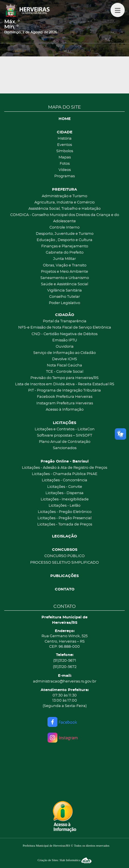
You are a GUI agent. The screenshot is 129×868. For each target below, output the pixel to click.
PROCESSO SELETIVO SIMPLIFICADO (64, 563)
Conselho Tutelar (64, 297)
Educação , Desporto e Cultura (64, 240)
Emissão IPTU (65, 340)
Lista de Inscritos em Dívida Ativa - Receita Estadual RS (65, 384)
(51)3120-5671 (65, 661)
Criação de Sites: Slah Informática (64, 860)
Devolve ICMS (64, 359)
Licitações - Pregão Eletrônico (65, 512)
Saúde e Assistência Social (64, 284)
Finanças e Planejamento (65, 246)
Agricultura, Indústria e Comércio (64, 202)
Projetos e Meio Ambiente (64, 272)
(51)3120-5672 (65, 667)
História (65, 139)
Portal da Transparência (65, 321)
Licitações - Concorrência (64, 480)
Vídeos (65, 170)
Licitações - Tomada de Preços (65, 524)
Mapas (65, 157)
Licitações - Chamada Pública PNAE (65, 474)
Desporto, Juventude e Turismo (65, 234)
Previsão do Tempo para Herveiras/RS (64, 378)
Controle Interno (64, 228)
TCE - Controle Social (65, 372)
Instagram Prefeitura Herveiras (65, 403)
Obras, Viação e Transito (65, 265)
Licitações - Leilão (64, 506)
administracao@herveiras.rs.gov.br (65, 681)
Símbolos (65, 151)
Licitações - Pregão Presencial (64, 518)
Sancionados (65, 448)
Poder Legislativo (64, 303)
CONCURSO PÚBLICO (64, 556)
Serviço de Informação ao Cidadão (64, 353)
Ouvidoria (65, 347)
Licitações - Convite (65, 487)
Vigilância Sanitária (64, 291)
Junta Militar (64, 259)
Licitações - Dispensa (64, 493)
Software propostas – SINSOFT (64, 436)
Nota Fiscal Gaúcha (64, 365)
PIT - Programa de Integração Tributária (64, 391)
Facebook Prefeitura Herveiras (65, 397)
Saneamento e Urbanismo (65, 278)
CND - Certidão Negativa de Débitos (64, 334)
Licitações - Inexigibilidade (65, 499)
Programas (64, 176)
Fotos (65, 164)
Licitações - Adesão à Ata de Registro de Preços (64, 468)
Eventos (64, 145)
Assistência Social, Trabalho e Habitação (64, 209)
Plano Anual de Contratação (65, 442)
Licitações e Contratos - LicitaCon (65, 429)
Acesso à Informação (65, 410)
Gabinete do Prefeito (65, 253)
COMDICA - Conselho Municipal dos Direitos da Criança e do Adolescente (65, 218)
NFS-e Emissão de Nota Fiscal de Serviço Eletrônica (65, 328)
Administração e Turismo (64, 196)
